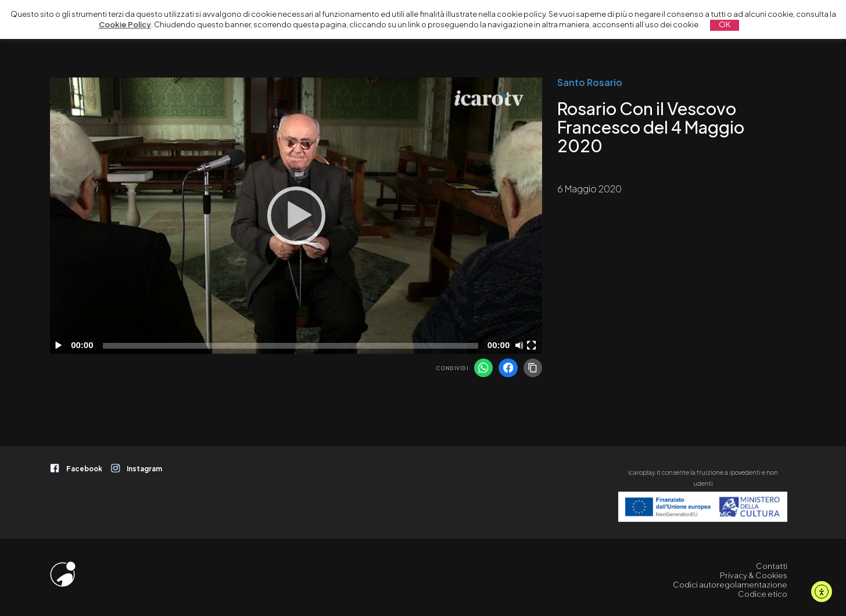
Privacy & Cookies (754, 575)
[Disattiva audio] (521, 345)
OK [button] (725, 24)
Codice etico (763, 594)
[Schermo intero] (533, 345)
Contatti (772, 566)
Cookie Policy (125, 24)
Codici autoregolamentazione (730, 584)
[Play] (296, 216)
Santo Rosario (590, 82)
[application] (296, 216)
